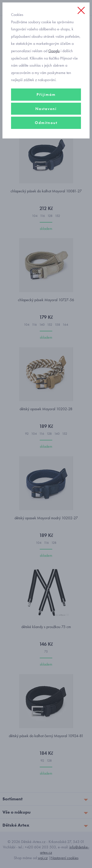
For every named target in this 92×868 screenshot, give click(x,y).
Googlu (54, 51)
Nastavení (46, 109)
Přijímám (46, 94)
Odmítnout (46, 123)
